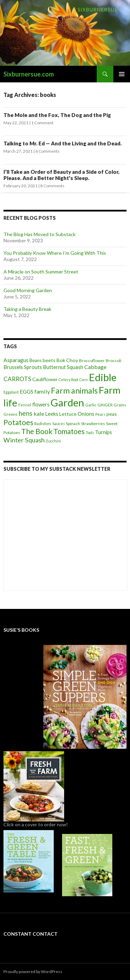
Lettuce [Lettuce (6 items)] (68, 414)
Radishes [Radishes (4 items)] (43, 424)
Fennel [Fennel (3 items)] (25, 405)
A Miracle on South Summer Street (41, 272)
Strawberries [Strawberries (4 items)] (93, 424)
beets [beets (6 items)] (49, 360)
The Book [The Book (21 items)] (37, 431)
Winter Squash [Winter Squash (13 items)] (24, 440)
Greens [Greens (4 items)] (11, 414)
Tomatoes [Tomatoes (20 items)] (69, 431)
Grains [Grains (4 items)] (120, 405)
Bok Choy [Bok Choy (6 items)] (67, 360)
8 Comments (52, 186)
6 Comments (47, 151)
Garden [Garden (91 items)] (67, 402)
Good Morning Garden (28, 290)
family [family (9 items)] (42, 391)
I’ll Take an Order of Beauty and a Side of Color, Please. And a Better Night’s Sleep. (62, 175)
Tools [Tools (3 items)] (90, 433)
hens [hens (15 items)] (26, 413)
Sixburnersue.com (29, 74)
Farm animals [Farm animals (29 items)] (74, 391)
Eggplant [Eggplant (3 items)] (11, 392)
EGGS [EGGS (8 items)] (27, 392)
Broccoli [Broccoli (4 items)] (114, 361)
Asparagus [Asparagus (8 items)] (16, 360)
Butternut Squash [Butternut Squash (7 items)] (63, 367)
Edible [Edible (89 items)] (103, 377)
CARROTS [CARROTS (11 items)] (17, 379)
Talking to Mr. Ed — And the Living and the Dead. (63, 143)
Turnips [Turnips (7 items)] (103, 432)
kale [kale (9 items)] (39, 413)
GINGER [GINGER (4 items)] (105, 405)
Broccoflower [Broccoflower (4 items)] (92, 361)
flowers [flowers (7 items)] (41, 404)
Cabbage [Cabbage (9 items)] (95, 367)
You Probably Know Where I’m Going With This (55, 253)
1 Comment (42, 123)
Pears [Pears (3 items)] (100, 414)
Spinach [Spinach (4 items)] (73, 424)
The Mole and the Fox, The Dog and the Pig (57, 115)
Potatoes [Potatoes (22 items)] (18, 422)
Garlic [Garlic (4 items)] (91, 405)
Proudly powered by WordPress (33, 972)
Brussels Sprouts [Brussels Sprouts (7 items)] (23, 367)
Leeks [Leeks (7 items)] (52, 414)
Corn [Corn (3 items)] (84, 380)
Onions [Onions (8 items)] (86, 414)
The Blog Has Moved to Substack (40, 234)
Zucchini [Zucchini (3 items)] (53, 441)
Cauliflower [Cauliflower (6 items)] (45, 379)
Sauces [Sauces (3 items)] (59, 424)
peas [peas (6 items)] (112, 414)
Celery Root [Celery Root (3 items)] (68, 380)
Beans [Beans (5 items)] (36, 360)
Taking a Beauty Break (27, 309)
